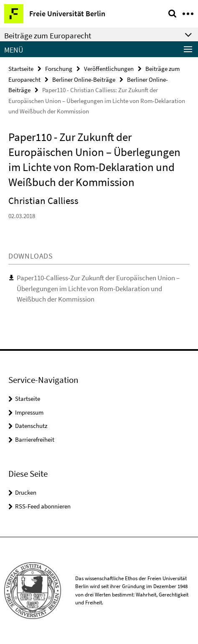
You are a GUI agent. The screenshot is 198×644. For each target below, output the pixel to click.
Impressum (29, 412)
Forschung (59, 69)
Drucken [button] (26, 492)
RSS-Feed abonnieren (43, 506)
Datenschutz (31, 426)
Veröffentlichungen (109, 69)
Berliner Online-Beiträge (84, 79)
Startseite (21, 69)
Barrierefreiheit (35, 439)
